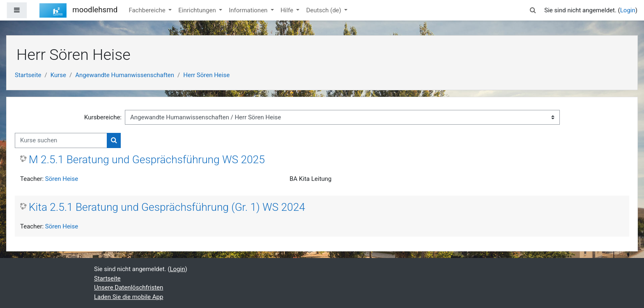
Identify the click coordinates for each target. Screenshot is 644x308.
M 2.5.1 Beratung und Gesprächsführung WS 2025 (147, 160)
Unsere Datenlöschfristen (129, 287)
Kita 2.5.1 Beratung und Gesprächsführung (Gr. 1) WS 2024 (167, 207)
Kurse (58, 75)
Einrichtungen (198, 10)
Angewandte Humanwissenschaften (125, 75)
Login (628, 10)
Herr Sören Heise (206, 75)
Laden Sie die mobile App (129, 297)
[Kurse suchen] (61, 140)
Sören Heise (62, 179)
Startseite (28, 75)
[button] (533, 10)
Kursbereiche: (103, 117)
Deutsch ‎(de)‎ (324, 10)
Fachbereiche (148, 10)
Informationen (249, 10)
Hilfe (288, 10)
